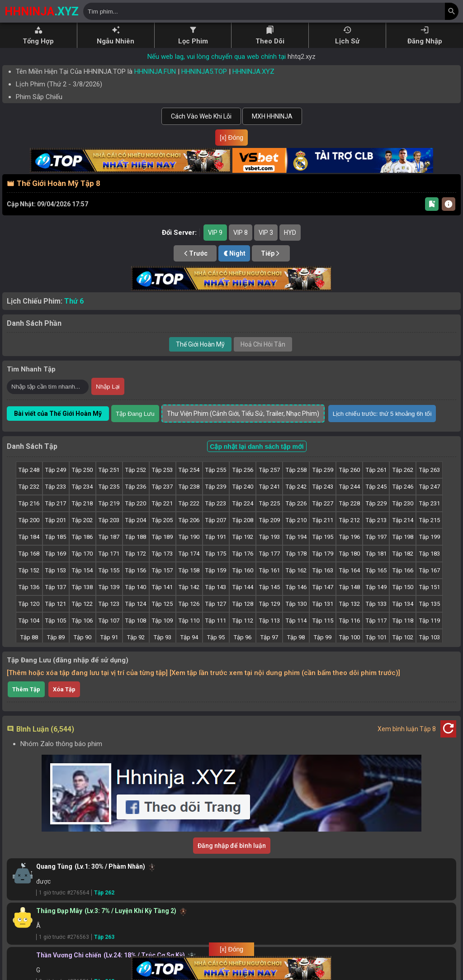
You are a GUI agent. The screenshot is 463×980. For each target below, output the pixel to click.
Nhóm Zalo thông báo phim (61, 758)
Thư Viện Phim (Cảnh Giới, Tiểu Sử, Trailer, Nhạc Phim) (243, 428)
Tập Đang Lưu (135, 428)
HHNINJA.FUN (155, 71)
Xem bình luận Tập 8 (407, 743)
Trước (195, 268)
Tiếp (271, 268)
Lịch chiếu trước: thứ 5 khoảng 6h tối (382, 428)
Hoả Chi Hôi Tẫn (263, 359)
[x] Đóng (231, 138)
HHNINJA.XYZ (253, 71)
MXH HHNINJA (272, 116)
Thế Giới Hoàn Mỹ (200, 359)
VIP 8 (241, 247)
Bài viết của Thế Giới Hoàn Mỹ (58, 428)
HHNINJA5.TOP (204, 71)
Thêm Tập (26, 704)
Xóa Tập (64, 704)
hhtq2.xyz (302, 57)
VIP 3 (266, 247)
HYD (290, 247)
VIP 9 (215, 247)
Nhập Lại (108, 401)
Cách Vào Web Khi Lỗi (201, 116)
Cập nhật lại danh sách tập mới (257, 461)
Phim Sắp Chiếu (39, 97)
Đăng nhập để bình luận (232, 860)
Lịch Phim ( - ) (59, 84)
